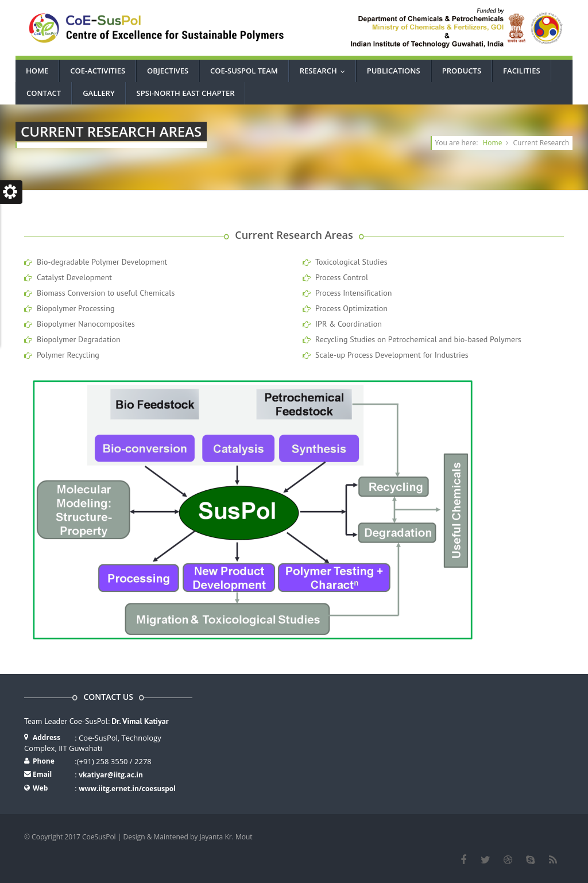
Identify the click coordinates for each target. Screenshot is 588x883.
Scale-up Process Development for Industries (392, 355)
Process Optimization (351, 308)
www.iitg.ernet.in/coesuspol (127, 789)
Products (462, 71)
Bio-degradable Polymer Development (102, 262)
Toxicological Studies (351, 262)
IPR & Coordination (349, 324)
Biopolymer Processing (76, 308)
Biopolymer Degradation (79, 339)
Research (325, 71)
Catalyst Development (74, 277)
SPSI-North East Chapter (186, 93)
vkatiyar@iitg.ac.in (111, 775)
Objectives (168, 71)
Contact (44, 93)
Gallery (98, 93)
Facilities (521, 71)
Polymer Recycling (68, 355)
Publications (394, 71)
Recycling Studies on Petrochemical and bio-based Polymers (418, 339)
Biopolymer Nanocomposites (86, 324)
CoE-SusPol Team (244, 71)
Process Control (342, 277)
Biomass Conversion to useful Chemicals (106, 293)
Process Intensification (353, 293)
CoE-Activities (98, 71)
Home (37, 71)
